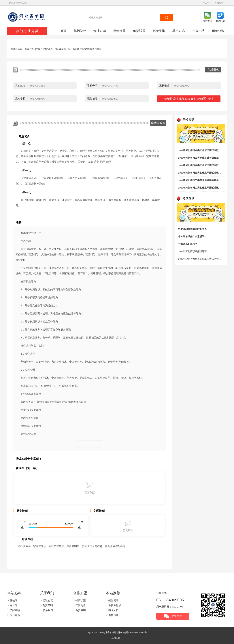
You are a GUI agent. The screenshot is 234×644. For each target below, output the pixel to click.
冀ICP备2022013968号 (136, 633)
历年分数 (218, 31)
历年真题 (119, 31)
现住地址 (92, 99)
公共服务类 (74, 49)
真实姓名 (20, 86)
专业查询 (100, 31)
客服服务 (219, 3)
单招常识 (188, 120)
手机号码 (92, 86)
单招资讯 (179, 31)
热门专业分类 (27, 31)
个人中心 (207, 3)
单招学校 (80, 31)
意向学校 (20, 99)
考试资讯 (188, 198)
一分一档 (198, 31)
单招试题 (139, 31)
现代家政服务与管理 (91, 49)
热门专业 (36, 49)
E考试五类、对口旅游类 (54, 49)
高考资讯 (159, 31)
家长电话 (164, 86)
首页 (63, 31)
